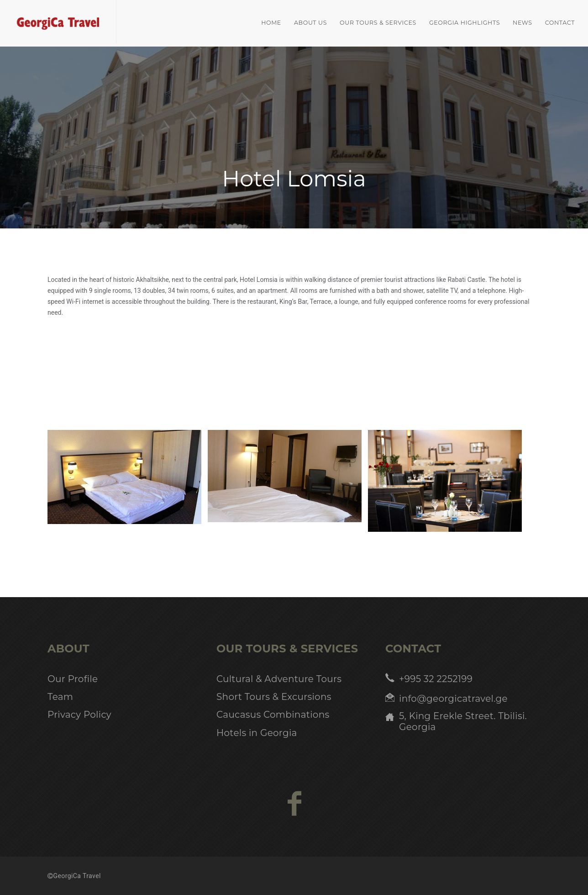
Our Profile (73, 679)
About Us (310, 23)
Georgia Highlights (465, 23)
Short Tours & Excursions (274, 697)
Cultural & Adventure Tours (279, 679)
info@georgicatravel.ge (453, 699)
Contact (560, 23)
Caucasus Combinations (273, 715)
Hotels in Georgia (257, 733)
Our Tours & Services (378, 23)
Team (60, 697)
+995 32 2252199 (436, 679)
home (271, 23)
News (522, 23)
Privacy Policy (79, 715)
